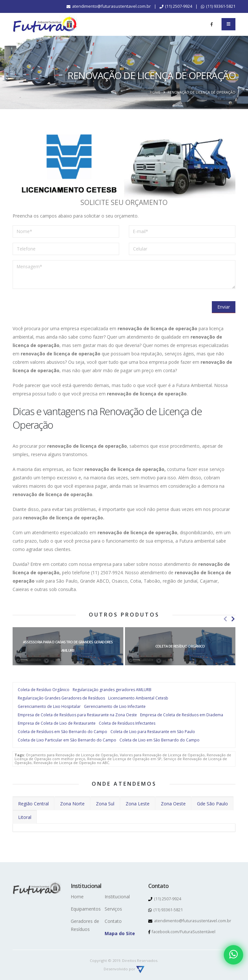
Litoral (25, 817)
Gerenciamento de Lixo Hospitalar (49, 706)
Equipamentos (86, 909)
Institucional (117, 897)
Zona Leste (138, 804)
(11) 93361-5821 (218, 6)
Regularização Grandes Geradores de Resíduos (61, 698)
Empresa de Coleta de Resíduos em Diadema (182, 715)
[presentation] (62, 307)
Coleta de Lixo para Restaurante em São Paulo (153, 732)
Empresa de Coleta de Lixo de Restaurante (57, 723)
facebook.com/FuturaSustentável (182, 932)
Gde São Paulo (212, 804)
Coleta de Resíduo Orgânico (44, 690)
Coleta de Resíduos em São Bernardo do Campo (62, 732)
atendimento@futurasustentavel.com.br (109, 6)
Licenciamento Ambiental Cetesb (138, 698)
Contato (113, 921)
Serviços (113, 909)
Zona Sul (105, 804)
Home (155, 92)
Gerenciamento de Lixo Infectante (115, 706)
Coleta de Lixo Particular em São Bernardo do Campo (67, 740)
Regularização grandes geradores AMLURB (112, 690)
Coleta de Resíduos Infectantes (127, 723)
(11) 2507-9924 (176, 6)
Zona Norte (72, 804)
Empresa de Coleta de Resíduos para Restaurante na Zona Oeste (77, 715)
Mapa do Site (120, 933)
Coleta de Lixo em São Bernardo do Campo (160, 740)
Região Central (33, 804)
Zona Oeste (173, 804)
